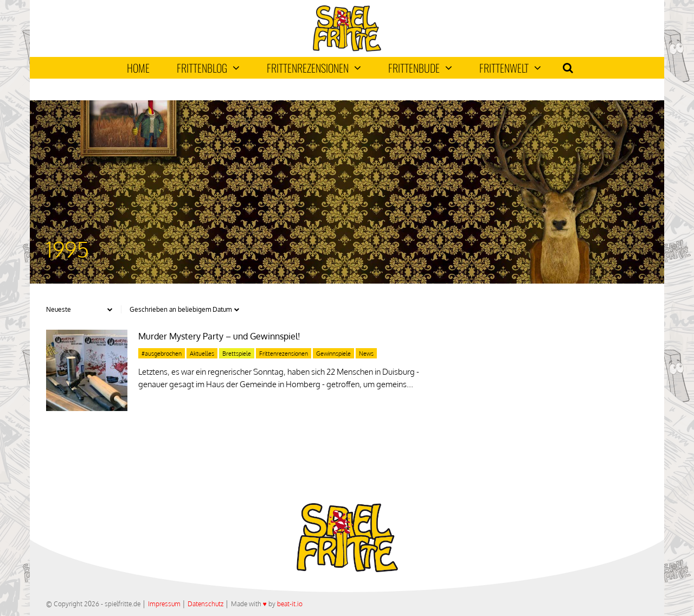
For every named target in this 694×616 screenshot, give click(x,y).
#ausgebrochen (162, 354)
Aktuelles (202, 354)
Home (138, 68)
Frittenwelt (510, 68)
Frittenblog (208, 68)
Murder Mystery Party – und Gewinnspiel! (219, 336)
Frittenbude (420, 68)
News (366, 354)
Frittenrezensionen (314, 68)
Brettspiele (237, 354)
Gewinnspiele (333, 354)
